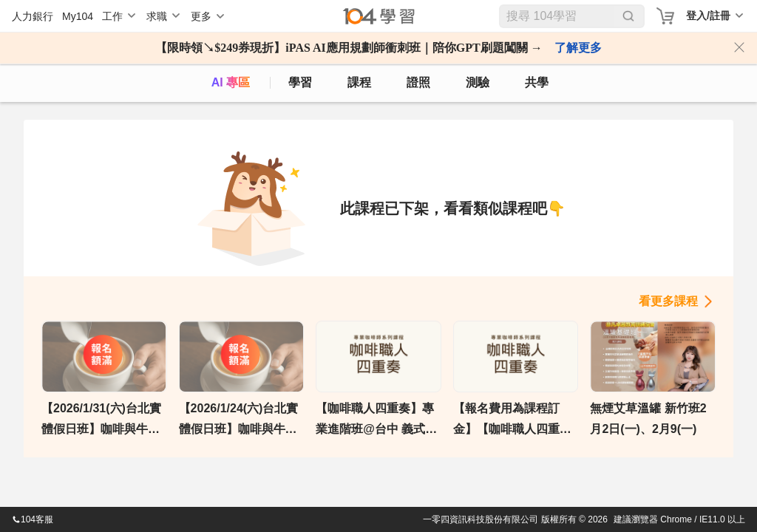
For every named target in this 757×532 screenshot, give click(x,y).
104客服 (33, 519)
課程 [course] (359, 82)
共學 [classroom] (537, 82)
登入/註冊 (708, 16)
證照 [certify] (418, 82)
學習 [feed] (300, 82)
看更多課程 (668, 301)
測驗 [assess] (478, 82)
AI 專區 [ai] (231, 82)
